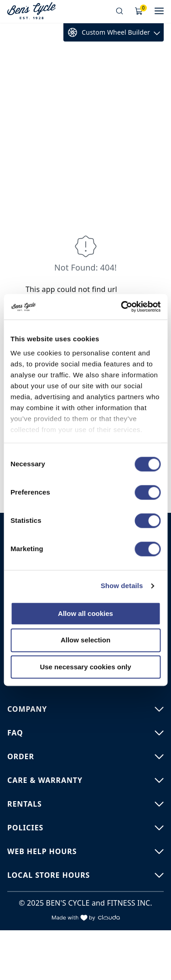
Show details (122, 586)
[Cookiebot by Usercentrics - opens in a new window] (122, 307)
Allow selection (85, 640)
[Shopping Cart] (139, 11)
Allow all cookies (85, 613)
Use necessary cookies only (85, 667)
